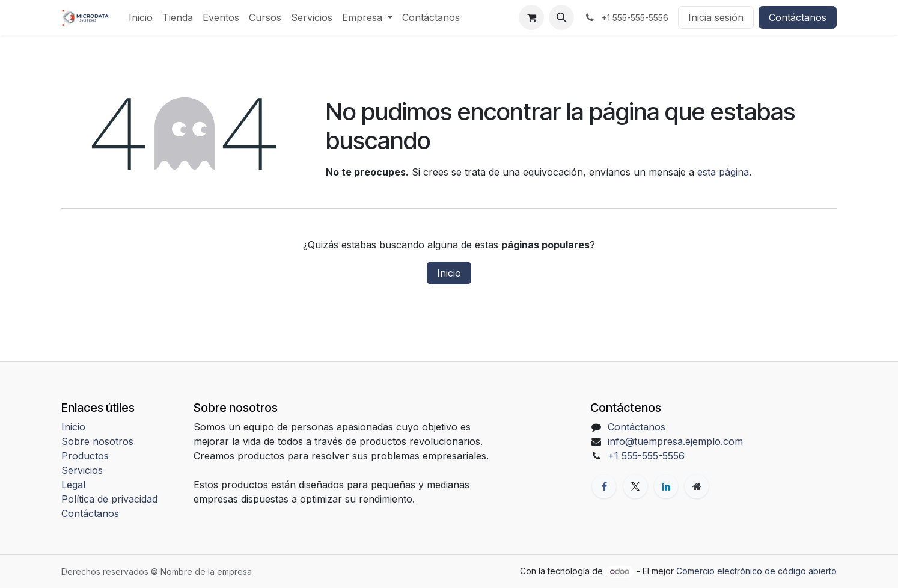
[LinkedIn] (666, 486)
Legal (73, 485)
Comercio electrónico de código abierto (756, 571)
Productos (85, 456)
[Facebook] (604, 486)
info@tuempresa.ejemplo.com (675, 441)
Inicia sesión (716, 17)
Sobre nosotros (97, 441)
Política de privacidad (109, 499)
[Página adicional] (697, 486)
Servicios (82, 470)
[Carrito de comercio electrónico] (531, 17)
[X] (635, 486)
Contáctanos (798, 17)
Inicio (449, 273)
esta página (723, 172)
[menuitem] (141, 17)
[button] (561, 17)
